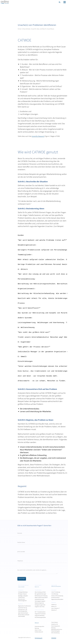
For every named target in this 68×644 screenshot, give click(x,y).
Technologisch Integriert (40, 601)
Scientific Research (38, 136)
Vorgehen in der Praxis (40, 607)
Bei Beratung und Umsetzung (41, 596)
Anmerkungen (22, 566)
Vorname (21, 529)
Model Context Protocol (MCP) (41, 598)
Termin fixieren (55, 622)
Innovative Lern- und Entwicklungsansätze (23, 610)
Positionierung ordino (39, 626)
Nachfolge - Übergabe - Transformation (23, 597)
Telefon (20, 557)
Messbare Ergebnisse (39, 603)
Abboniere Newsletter (56, 586)
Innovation (54, 590)
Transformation (38, 590)
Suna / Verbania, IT (55, 608)
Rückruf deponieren (56, 626)
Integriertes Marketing (40, 616)
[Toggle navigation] (65, 2)
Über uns (37, 623)
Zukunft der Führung (23, 608)
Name (19, 539)
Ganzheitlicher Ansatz (39, 599)
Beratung (37, 628)
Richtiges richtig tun (22, 594)
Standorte (54, 603)
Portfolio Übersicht (39, 632)
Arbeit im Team (38, 630)
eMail (20, 548)
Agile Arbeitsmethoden (23, 613)
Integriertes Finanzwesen (40, 614)
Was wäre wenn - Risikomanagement (22, 600)
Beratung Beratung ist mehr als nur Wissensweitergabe (57, 629)
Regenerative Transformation (24, 606)
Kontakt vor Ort (55, 624)
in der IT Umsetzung (56, 592)
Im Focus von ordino (39, 610)
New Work (20, 604)
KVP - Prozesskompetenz (40, 612)
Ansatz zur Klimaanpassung (57, 596)
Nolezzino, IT (54, 610)
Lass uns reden (21, 587)
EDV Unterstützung (55, 633)
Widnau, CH (54, 606)
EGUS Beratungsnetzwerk (40, 617)
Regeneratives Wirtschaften (57, 599)
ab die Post (22, 579)
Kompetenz (21, 590)
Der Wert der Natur (55, 598)
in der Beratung (55, 594)
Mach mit (37, 587)
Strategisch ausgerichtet (40, 605)
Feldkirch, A (54, 605)
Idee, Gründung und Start (40, 592)
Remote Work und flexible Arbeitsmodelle (24, 616)
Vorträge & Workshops (23, 592)
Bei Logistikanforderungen (40, 594)
